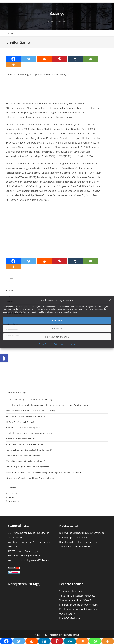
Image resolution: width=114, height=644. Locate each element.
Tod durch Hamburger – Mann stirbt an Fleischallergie (30, 399)
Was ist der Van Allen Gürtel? (75, 600)
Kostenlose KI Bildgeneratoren (25, 556)
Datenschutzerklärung (70, 635)
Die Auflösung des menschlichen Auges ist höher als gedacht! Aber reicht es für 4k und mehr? (47, 405)
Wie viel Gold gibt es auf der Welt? (21, 439)
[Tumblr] (75, 59)
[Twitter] (29, 59)
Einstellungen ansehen (57, 337)
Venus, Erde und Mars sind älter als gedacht (25, 416)
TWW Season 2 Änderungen (23, 551)
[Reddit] (44, 59)
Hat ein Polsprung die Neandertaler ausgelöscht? (28, 467)
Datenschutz (59, 344)
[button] (4, 358)
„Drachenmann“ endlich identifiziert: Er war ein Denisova (31, 478)
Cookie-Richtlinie (46, 344)
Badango (57, 13)
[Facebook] (13, 59)
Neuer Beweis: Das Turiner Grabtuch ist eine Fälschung (30, 411)
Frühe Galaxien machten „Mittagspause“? (24, 427)
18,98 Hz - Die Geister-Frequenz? (77, 596)
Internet (9, 290)
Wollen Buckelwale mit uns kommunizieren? (25, 461)
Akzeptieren (57, 320)
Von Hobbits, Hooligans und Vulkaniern (30, 560)
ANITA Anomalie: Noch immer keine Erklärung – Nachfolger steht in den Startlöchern (43, 472)
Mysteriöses (11, 497)
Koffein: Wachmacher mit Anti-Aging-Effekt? (25, 444)
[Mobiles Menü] (9, 33)
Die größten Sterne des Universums (79, 605)
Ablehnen (57, 329)
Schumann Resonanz (71, 591)
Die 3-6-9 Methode (69, 618)
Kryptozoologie (12, 501)
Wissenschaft (12, 493)
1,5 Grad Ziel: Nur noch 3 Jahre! (20, 422)
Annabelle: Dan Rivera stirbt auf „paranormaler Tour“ (29, 433)
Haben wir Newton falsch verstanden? (23, 456)
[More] (13, 65)
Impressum (71, 344)
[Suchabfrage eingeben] (57, 279)
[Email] (91, 59)
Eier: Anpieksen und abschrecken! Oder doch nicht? (29, 450)
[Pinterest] (60, 59)
